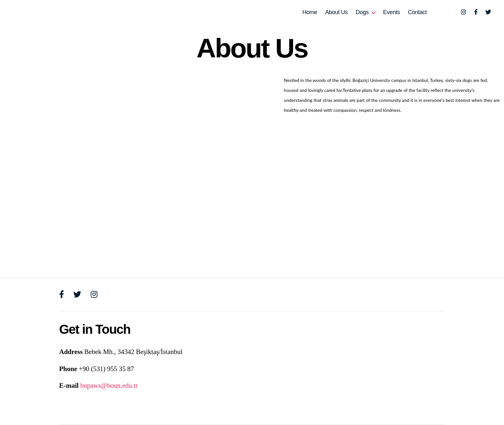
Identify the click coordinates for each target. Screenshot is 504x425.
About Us (337, 12)
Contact (417, 12)
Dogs (362, 12)
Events (392, 12)
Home (310, 12)
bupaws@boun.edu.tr (109, 386)
